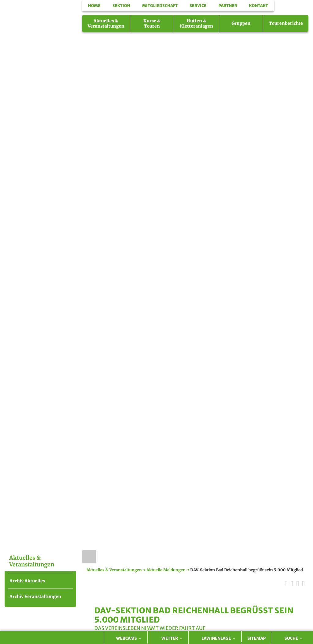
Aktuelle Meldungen (166, 570)
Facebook (302, 14)
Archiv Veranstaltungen (35, 596)
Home (89, 557)
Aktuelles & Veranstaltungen (114, 570)
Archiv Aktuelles (27, 581)
